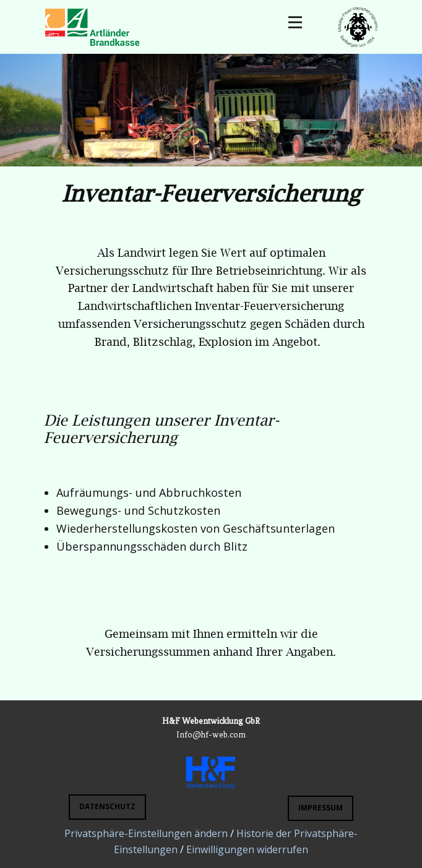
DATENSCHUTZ (107, 806)
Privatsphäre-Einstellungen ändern (146, 833)
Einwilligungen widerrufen (247, 849)
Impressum (321, 808)
